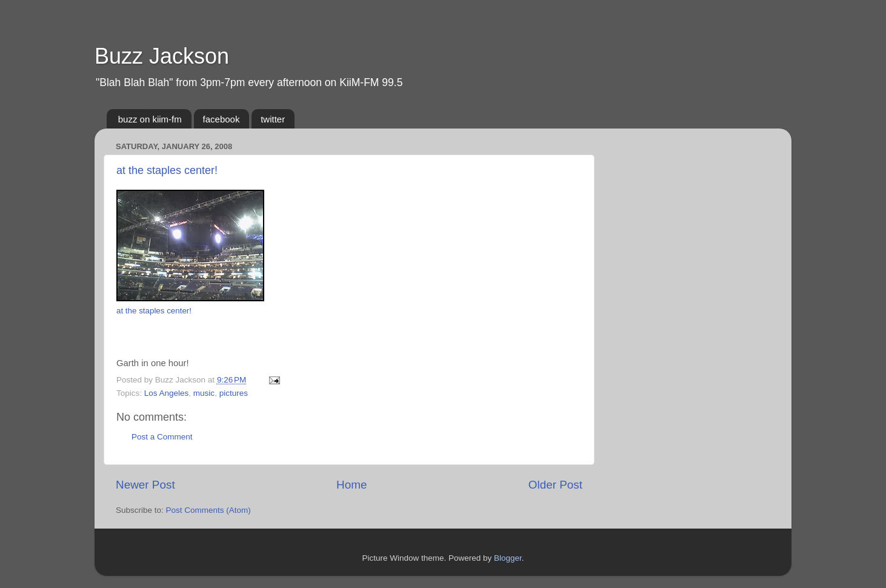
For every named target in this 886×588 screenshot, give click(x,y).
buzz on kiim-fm (150, 119)
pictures (234, 393)
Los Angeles (167, 393)
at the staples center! (167, 170)
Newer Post (145, 485)
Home (351, 485)
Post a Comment (162, 437)
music (204, 393)
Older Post (555, 485)
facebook (221, 119)
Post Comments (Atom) (208, 510)
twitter (273, 119)
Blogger (508, 558)
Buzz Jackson (162, 56)
